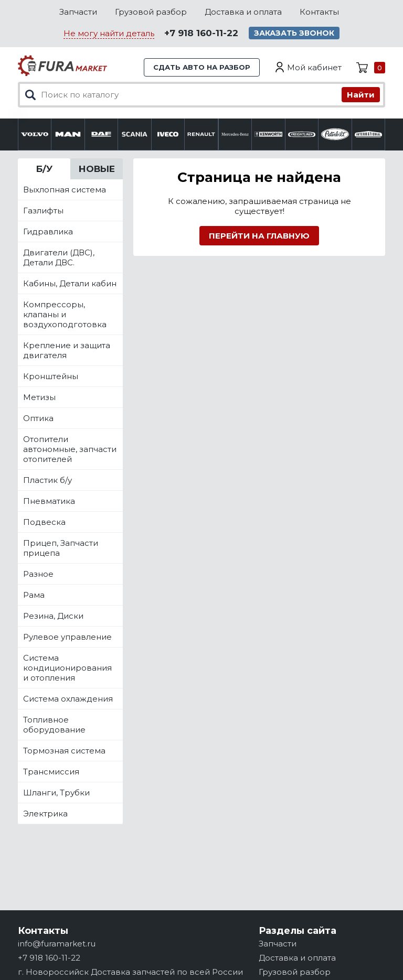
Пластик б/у (47, 480)
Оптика (38, 418)
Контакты (319, 12)
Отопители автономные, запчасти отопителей (70, 449)
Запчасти (78, 12)
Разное (38, 574)
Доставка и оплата (243, 12)
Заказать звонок (294, 33)
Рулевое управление (67, 637)
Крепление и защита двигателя (67, 350)
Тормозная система (64, 751)
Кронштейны (51, 376)
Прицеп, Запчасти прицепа (61, 548)
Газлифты (43, 211)
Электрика (45, 814)
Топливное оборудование (54, 725)
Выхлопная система (65, 190)
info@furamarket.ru (57, 944)
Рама (34, 595)
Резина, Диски (53, 616)
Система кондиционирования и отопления (67, 668)
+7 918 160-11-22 (201, 33)
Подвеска (44, 522)
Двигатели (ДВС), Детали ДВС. (59, 257)
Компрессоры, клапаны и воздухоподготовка (65, 314)
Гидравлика (48, 231)
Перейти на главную (259, 236)
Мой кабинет (314, 67)
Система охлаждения (68, 699)
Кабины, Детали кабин (70, 283)
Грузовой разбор (151, 12)
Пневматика (49, 501)
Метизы (39, 397)
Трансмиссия (51, 772)
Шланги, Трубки (56, 793)
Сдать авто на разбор (202, 67)
